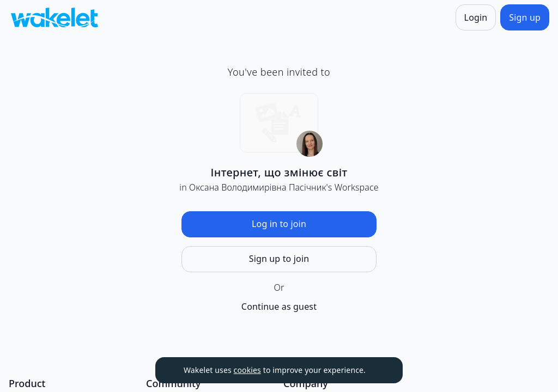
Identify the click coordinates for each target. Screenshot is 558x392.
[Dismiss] (381, 370)
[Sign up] (525, 17)
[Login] (476, 17)
